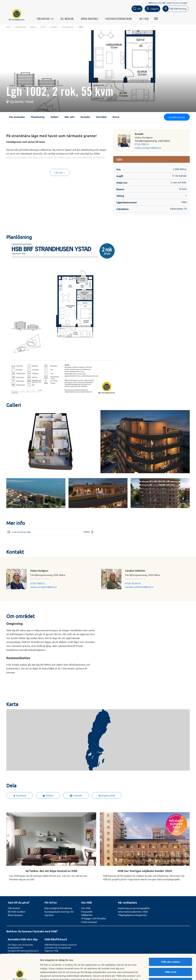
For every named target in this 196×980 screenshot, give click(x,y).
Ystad (43, 27)
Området (101, 117)
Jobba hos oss (172, 3)
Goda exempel (89, 922)
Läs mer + (60, 172)
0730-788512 (142, 144)
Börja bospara (90, 19)
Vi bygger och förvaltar (94, 918)
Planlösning (38, 117)
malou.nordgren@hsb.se (148, 148)
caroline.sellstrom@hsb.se (139, 587)
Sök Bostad (45, 19)
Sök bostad (14, 908)
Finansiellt (87, 911)
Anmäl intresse (177, 117)
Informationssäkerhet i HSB (133, 911)
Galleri (55, 117)
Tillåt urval (171, 947)
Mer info (69, 117)
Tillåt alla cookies (170, 936)
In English (183, 3)
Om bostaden (17, 117)
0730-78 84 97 (133, 583)
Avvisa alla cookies (170, 956)
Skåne (33, 27)
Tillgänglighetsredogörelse (132, 915)
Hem (9, 27)
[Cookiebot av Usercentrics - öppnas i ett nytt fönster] (20, 974)
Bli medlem (67, 19)
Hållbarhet (153, 3)
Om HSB (162, 3)
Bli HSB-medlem (17, 911)
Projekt (54, 27)
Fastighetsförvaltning (119, 19)
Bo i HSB (144, 19)
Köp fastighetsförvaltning (58, 908)
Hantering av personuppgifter (134, 908)
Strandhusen (68, 27)
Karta (116, 117)
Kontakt (85, 117)
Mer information (163, 974)
